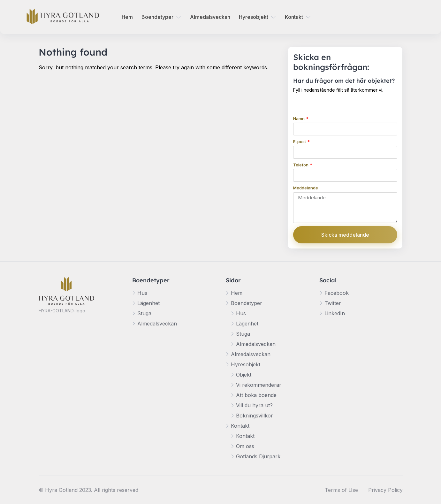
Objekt (244, 375)
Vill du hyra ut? (254, 405)
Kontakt (294, 17)
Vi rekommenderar (259, 385)
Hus (142, 293)
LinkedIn (335, 313)
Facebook (337, 293)
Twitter (333, 303)
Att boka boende (256, 395)
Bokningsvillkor (255, 416)
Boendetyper (157, 17)
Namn (299, 118)
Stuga (144, 313)
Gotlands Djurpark (258, 456)
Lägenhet (148, 303)
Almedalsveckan (210, 17)
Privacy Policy (385, 490)
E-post (300, 141)
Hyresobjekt (254, 17)
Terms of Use (341, 490)
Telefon (301, 165)
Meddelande (306, 188)
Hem (127, 17)
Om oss (245, 446)
